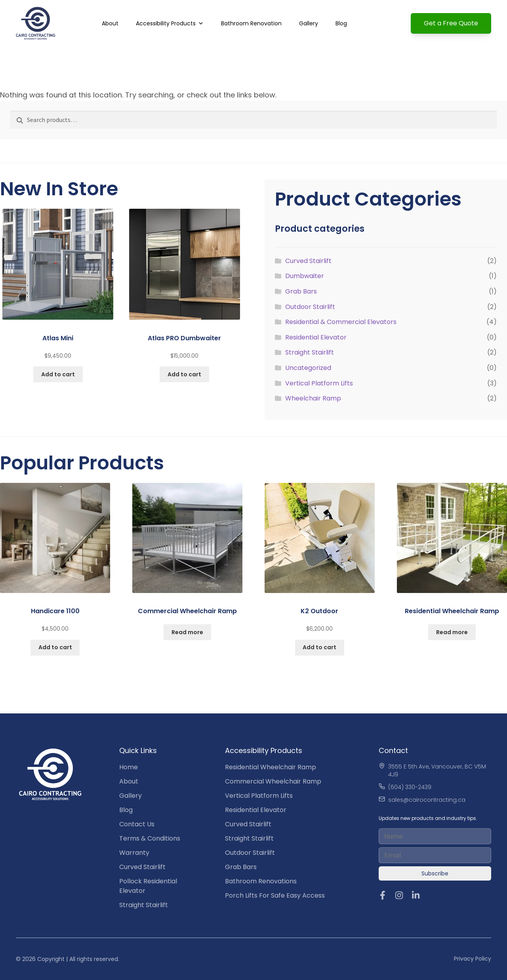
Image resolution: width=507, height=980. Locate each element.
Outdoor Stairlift (310, 307)
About (110, 23)
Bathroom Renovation (251, 23)
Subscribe (435, 873)
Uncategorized (308, 368)
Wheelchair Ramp (313, 398)
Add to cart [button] (58, 374)
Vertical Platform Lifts (319, 383)
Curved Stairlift (308, 261)
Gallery (309, 23)
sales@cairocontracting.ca (427, 800)
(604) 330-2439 (410, 787)
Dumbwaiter (305, 276)
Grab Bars (301, 291)
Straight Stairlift (310, 352)
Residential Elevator (316, 337)
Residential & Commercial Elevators (341, 322)
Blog (341, 23)
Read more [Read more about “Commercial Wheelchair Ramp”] (187, 632)
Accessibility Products (166, 23)
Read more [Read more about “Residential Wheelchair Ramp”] (452, 632)
